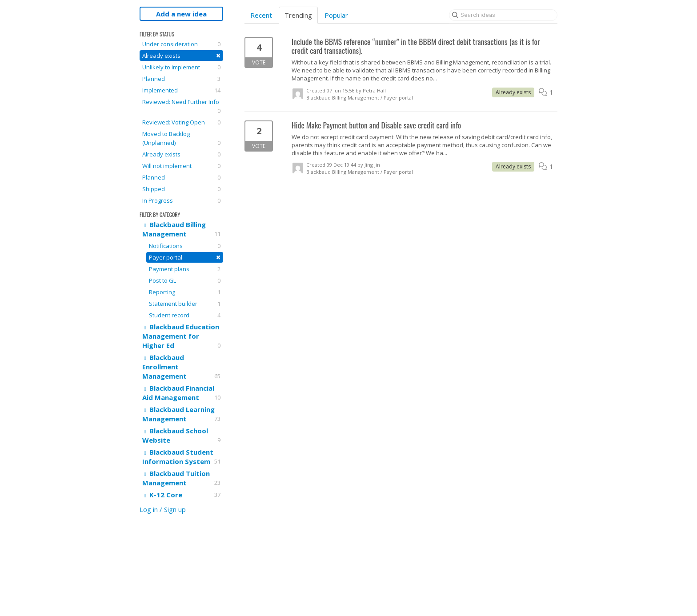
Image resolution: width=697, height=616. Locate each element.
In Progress (181, 200)
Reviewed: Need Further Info (181, 106)
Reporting (185, 292)
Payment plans (185, 269)
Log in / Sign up (163, 509)
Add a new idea (181, 14)
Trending (298, 15)
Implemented (181, 90)
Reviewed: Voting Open (181, 122)
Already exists (181, 55)
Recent (261, 15)
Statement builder (185, 304)
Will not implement (181, 166)
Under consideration (181, 44)
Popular (336, 15)
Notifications (185, 246)
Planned (181, 79)
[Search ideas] (503, 15)
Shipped (181, 189)
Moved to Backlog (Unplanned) (181, 138)
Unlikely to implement (181, 67)
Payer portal (185, 257)
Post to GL (185, 280)
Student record (185, 315)
